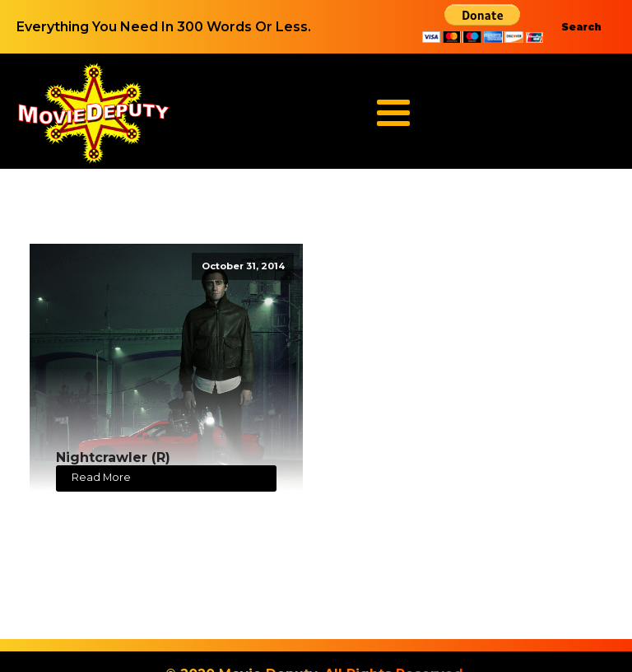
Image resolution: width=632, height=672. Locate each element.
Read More (101, 477)
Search (581, 27)
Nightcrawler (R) (113, 457)
